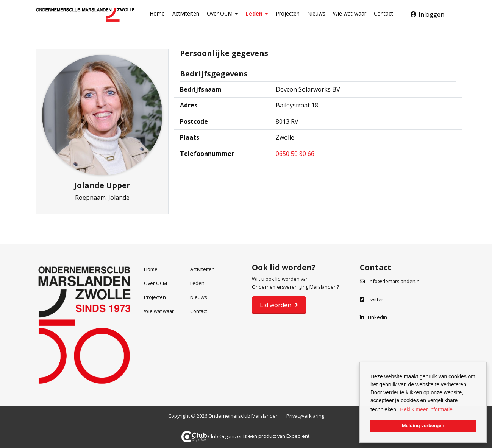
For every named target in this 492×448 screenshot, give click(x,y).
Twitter (372, 299)
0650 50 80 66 (295, 154)
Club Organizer (212, 436)
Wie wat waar (350, 13)
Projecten (288, 13)
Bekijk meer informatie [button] (426, 409)
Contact (383, 13)
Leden (257, 13)
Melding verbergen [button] (423, 426)
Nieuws (316, 13)
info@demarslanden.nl (395, 281)
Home (157, 13)
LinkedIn (373, 317)
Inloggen (431, 14)
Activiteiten (186, 13)
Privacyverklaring (305, 416)
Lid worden (276, 305)
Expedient (298, 436)
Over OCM (223, 13)
